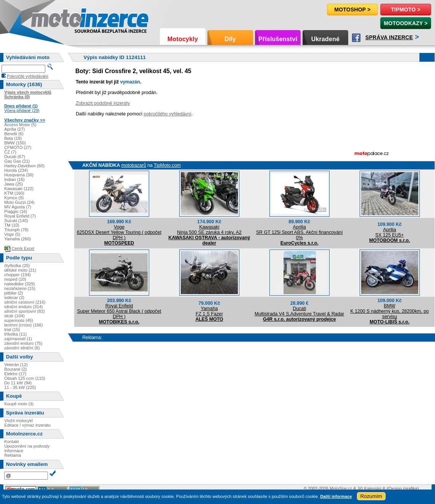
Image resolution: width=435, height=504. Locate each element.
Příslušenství (278, 39)
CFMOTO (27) (18, 147)
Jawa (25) (14, 184)
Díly (230, 39)
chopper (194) (18, 275)
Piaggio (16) (16, 211)
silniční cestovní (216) (25, 302)
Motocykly (183, 39)
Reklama (13, 455)
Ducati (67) (15, 157)
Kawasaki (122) (19, 189)
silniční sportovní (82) (24, 311)
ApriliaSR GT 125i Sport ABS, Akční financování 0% (300, 232)
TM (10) (12, 225)
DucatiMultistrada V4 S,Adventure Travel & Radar (299, 311)
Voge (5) (12, 234)
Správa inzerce (389, 37)
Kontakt (11, 442)
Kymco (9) (14, 198)
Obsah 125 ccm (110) (25, 378)
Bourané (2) (15, 369)
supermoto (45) (19, 320)
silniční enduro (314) (23, 307)
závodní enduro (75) (23, 343)
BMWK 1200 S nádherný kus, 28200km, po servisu (390, 311)
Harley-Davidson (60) (24, 166)
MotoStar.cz (341, 488)
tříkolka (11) (15, 334)
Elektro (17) (15, 374)
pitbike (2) (14, 293)
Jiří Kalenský (369, 488)
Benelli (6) (14, 134)
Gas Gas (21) (17, 161)
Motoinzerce (47, 19)
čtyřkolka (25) (17, 266)
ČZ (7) (10, 152)
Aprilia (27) (14, 129)
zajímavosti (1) (18, 339)
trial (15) (12, 330)
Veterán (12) (16, 365)
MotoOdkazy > (406, 23)
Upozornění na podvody (27, 446)
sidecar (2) (14, 298)
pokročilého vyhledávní (168, 114)
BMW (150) (15, 143)
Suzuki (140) (16, 221)
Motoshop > (352, 10)
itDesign (394, 488)
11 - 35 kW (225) (20, 387)
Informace (14, 451)
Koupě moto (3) (19, 404)
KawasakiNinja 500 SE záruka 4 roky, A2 (209, 230)
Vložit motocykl (18, 421)
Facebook (356, 38)
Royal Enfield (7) (20, 216)
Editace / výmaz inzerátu (27, 425)
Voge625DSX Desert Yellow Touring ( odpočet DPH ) (119, 232)
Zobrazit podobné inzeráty (103, 103)
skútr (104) (14, 316)
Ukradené (326, 39)
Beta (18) (13, 138)
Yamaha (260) (18, 239)
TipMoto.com (167, 165)
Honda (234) (16, 170)
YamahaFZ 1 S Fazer (209, 311)
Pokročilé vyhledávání (28, 76)
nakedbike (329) (19, 284)
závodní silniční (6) (22, 348)
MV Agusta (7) (18, 207)
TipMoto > (406, 10)
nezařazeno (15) (20, 288)
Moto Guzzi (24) (19, 202)
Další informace (336, 496)
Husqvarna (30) (19, 175)
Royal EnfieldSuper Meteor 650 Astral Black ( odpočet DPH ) (119, 311)
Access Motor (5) (20, 125)
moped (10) (15, 279)
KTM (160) (14, 193)
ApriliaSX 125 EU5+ (390, 232)
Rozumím (371, 496)
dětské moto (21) (20, 270)
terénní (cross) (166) (23, 325)
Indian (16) (14, 179)
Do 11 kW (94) (18, 383)
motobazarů (134, 165)
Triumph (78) (16, 230)
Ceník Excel (23, 248)
